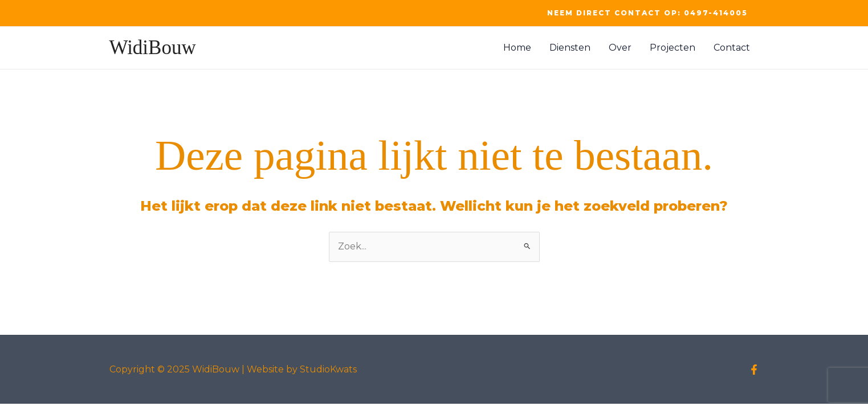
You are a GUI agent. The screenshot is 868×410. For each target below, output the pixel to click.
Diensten (570, 48)
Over (620, 48)
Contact (732, 48)
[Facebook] (754, 370)
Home (517, 48)
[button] (647, 13)
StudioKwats (328, 369)
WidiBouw (153, 48)
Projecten (673, 48)
